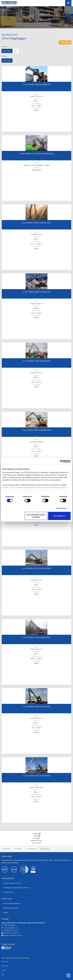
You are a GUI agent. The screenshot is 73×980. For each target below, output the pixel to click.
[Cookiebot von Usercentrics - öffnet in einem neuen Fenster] (61, 461)
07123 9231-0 (14, 930)
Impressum (5, 961)
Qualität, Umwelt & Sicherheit (12, 883)
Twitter (37, 836)
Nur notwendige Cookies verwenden (36, 516)
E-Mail (36, 838)
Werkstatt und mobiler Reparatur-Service (16, 888)
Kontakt (4, 970)
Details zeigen (61, 508)
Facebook (36, 834)
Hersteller (4, 47)
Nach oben (37, 843)
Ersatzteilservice (8, 892)
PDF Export (65, 42)
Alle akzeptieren (59, 516)
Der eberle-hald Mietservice (12, 903)
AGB (3, 975)
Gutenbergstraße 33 (10, 928)
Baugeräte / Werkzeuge (11, 908)
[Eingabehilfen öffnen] (68, 975)
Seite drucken (36, 841)
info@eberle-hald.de (15, 935)
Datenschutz (5, 966)
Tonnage (4, 56)
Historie (6, 912)
